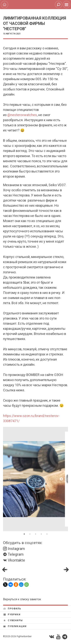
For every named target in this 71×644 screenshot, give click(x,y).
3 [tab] (36, 534)
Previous (10, 479)
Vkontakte (14, 560)
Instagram (14, 549)
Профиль (12, 609)
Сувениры (13, 620)
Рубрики (12, 615)
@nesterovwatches (22, 115)
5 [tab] (47, 534)
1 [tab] (24, 534)
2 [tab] (30, 534)
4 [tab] (41, 534)
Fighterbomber (24, 636)
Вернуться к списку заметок (22, 599)
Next (61, 479)
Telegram (13, 554)
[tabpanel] (35, 479)
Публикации (15, 626)
